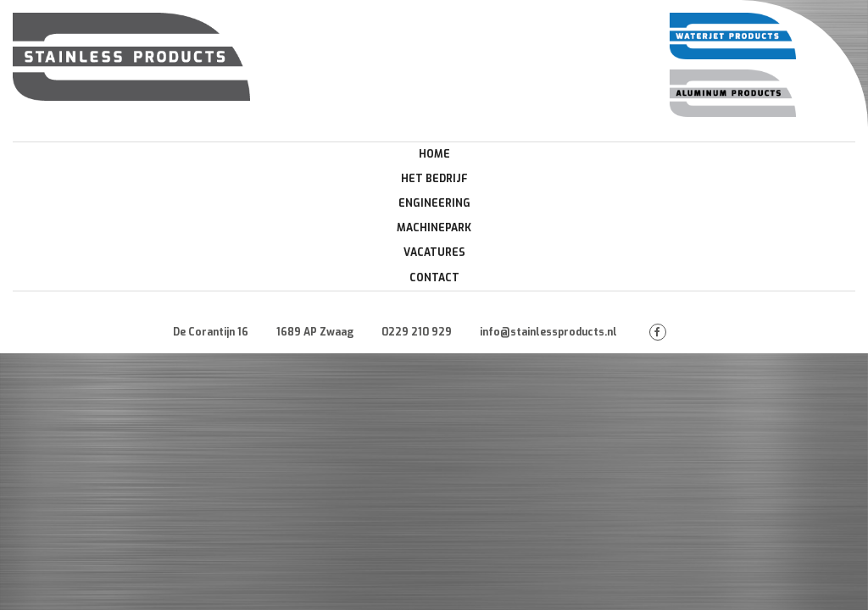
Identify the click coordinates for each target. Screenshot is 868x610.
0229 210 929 (417, 332)
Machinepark (434, 228)
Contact (434, 278)
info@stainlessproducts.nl (548, 332)
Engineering (434, 203)
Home (434, 154)
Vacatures (434, 252)
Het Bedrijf (434, 179)
